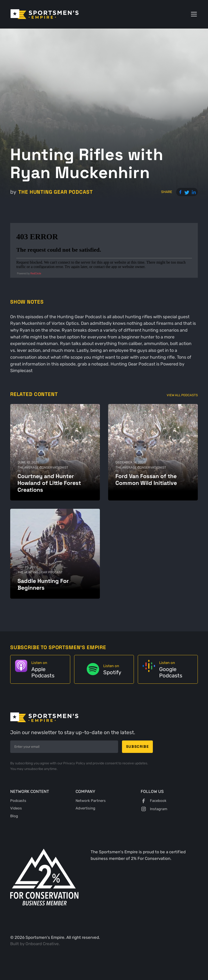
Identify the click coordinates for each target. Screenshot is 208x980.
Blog (14, 816)
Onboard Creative (42, 944)
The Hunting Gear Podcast (55, 192)
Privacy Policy (75, 763)
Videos (16, 808)
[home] (45, 14)
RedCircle (36, 274)
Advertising (85, 808)
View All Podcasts (182, 395)
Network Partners (91, 801)
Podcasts (18, 801)
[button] (193, 14)
